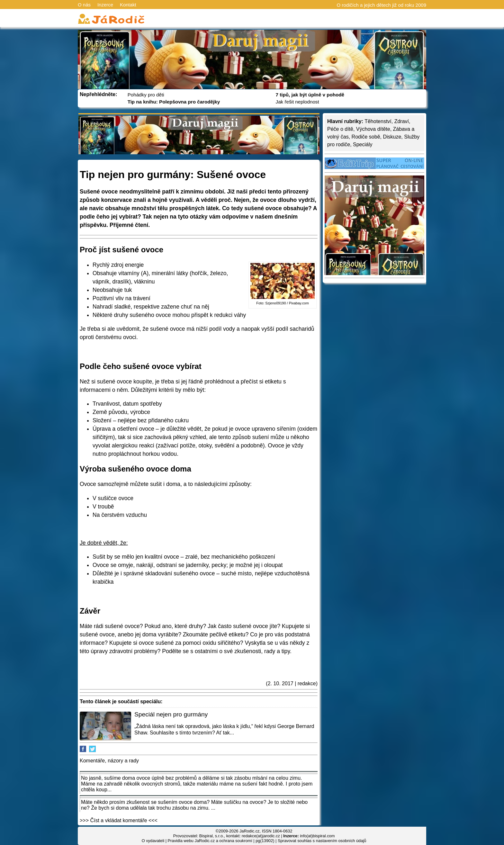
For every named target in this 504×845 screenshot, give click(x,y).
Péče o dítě (340, 129)
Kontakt (128, 5)
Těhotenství (378, 121)
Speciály (363, 144)
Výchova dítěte (373, 129)
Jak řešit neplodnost (297, 102)
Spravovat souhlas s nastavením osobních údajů (322, 841)
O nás (84, 5)
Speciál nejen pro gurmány (171, 714)
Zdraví (402, 121)
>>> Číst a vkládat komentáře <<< (119, 820)
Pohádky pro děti (146, 95)
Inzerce (105, 5)
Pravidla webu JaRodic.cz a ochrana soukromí (210, 841)
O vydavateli (153, 841)
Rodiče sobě (366, 137)
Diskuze (392, 137)
